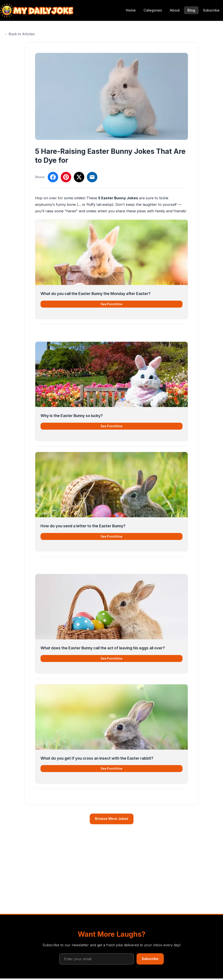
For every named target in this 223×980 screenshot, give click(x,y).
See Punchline (111, 304)
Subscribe (211, 10)
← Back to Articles (19, 34)
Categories (153, 10)
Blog (191, 10)
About (175, 10)
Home (131, 10)
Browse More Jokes (112, 819)
